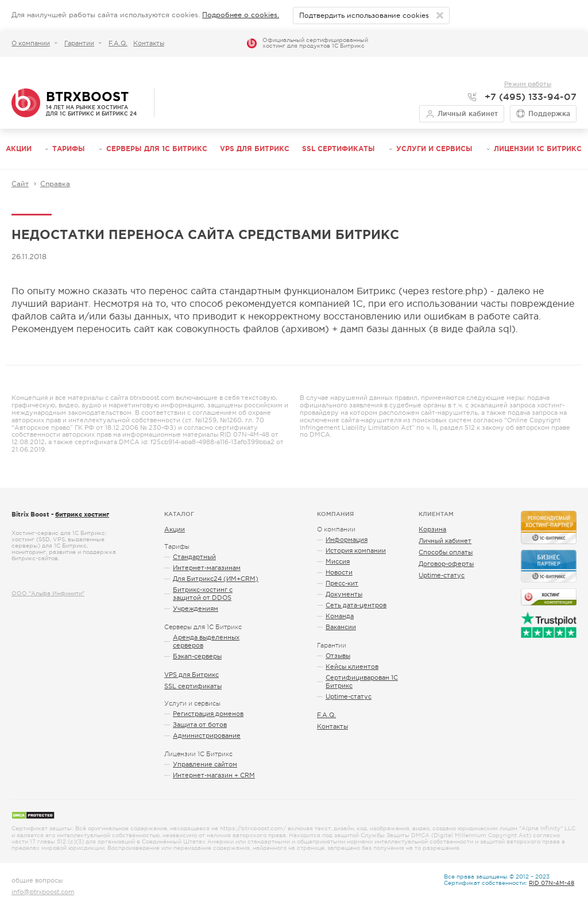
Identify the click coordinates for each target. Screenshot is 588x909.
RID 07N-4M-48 (552, 883)
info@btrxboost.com (43, 892)
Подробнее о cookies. (241, 15)
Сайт (20, 184)
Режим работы (528, 84)
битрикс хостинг (82, 514)
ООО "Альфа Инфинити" (48, 593)
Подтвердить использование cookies (364, 16)
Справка (55, 184)
